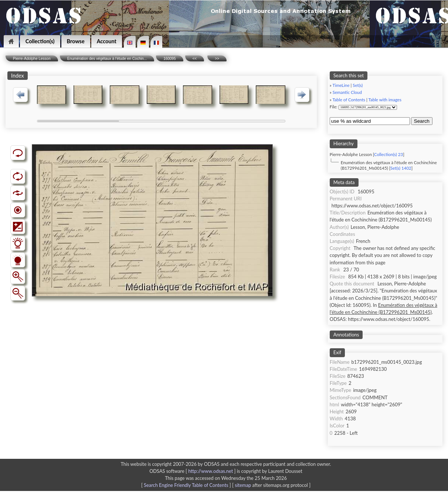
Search (422, 121)
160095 (169, 59)
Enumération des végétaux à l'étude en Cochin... (107, 59)
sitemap (243, 485)
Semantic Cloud (347, 92)
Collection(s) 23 (388, 154)
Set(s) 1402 (401, 168)
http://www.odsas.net (211, 471)
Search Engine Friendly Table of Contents (186, 485)
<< (195, 59)
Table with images (385, 100)
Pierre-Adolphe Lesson (32, 59)
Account (107, 41)
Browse (76, 41)
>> (217, 59)
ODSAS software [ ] (193, 471)
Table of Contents (349, 100)
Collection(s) (40, 41)
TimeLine (341, 85)
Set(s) (358, 85)
